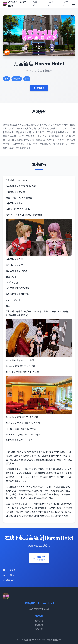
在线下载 (39, 88)
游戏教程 (39, 625)
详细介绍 (39, 621)
